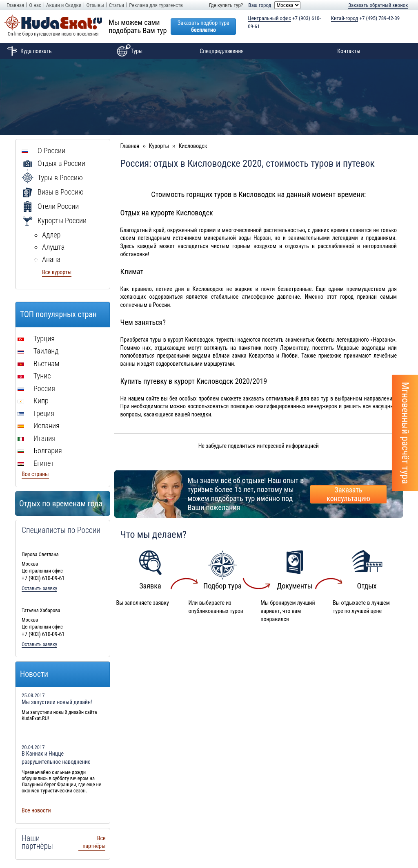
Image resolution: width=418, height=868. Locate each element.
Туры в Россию (52, 178)
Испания (39, 426)
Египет (36, 463)
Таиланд (38, 351)
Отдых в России (53, 163)
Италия (37, 438)
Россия (36, 388)
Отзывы (95, 5)
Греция (36, 413)
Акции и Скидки (64, 5)
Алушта (53, 247)
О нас (35, 5)
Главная (15, 5)
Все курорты (57, 272)
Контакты (349, 51)
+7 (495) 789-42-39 (366, 18)
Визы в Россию (53, 192)
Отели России (50, 206)
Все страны (35, 474)
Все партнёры (94, 842)
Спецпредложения (222, 51)
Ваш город (260, 5)
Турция (36, 339)
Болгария (40, 451)
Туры (128, 51)
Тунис (34, 376)
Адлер (51, 235)
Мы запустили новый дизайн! (57, 702)
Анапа (51, 259)
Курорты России (54, 220)
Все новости (36, 810)
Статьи (117, 5)
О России (43, 151)
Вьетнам (38, 364)
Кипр (33, 401)
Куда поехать (28, 51)
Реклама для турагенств (156, 5)
